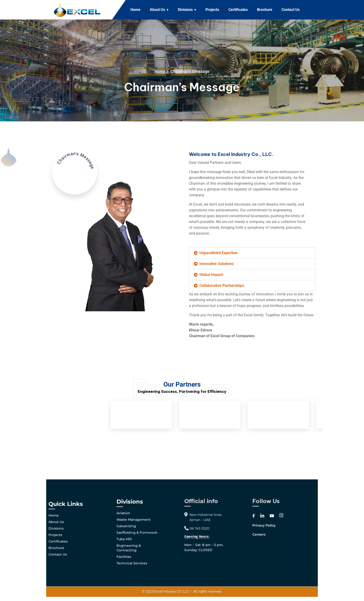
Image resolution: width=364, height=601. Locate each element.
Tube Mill (124, 539)
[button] (252, 253)
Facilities (124, 557)
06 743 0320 (199, 528)
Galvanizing (126, 526)
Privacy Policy (264, 525)
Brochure (56, 548)
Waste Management (134, 520)
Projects (55, 535)
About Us (56, 522)
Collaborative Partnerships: (222, 286)
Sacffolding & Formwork (137, 533)
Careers (259, 534)
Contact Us (58, 554)
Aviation (123, 513)
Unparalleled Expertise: (219, 253)
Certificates (58, 541)
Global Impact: (211, 275)
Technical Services (132, 563)
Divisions (56, 528)
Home (160, 71)
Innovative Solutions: (217, 264)
